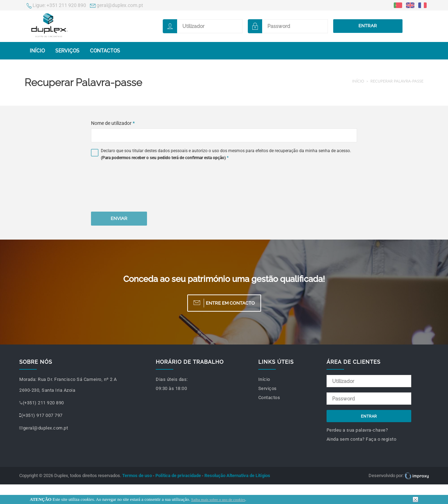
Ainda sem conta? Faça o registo (362, 439)
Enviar (119, 218)
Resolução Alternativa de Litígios (237, 475)
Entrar (368, 26)
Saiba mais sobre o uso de (218, 499)
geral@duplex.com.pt (117, 6)
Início (37, 51)
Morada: (28, 379)
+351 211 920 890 (56, 6)
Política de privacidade (178, 475)
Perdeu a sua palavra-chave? (357, 430)
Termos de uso (137, 475)
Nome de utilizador (113, 123)
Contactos (105, 51)
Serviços (67, 51)
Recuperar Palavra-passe (397, 81)
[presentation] (144, 187)
